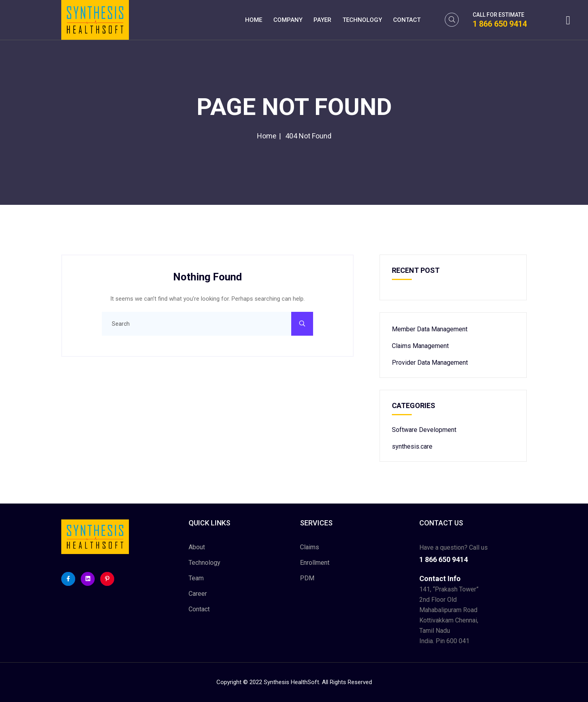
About (197, 547)
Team (196, 578)
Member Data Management (430, 329)
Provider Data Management (430, 363)
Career (198, 594)
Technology (362, 20)
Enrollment (315, 563)
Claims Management (420, 346)
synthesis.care (412, 446)
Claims (310, 547)
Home (254, 20)
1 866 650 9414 (500, 24)
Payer (322, 20)
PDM (307, 578)
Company (288, 20)
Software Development (424, 430)
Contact (407, 20)
